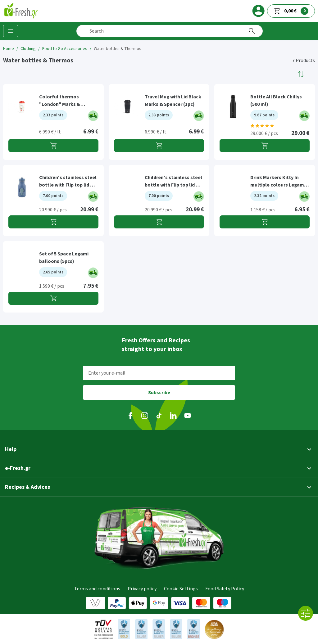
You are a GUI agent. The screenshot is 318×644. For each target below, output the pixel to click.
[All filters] (306, 613)
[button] (301, 74)
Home (9, 49)
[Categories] (11, 31)
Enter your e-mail (107, 373)
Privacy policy (142, 589)
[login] (258, 11)
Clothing (28, 49)
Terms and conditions (97, 589)
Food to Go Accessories (65, 49)
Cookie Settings (181, 589)
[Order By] (301, 74)
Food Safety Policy (225, 589)
